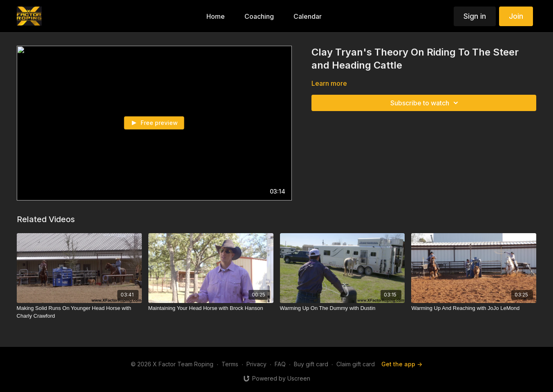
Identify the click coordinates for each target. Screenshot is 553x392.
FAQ (280, 364)
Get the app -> (402, 364)
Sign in (475, 16)
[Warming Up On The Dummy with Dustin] (343, 308)
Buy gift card (311, 364)
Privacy (256, 364)
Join (516, 16)
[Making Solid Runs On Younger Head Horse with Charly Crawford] (79, 312)
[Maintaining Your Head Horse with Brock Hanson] (211, 308)
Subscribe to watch (425, 103)
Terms (230, 364)
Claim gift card (356, 364)
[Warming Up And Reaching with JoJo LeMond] (474, 308)
